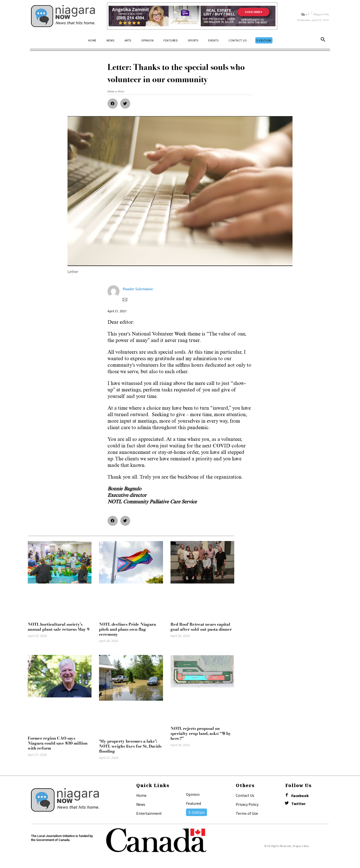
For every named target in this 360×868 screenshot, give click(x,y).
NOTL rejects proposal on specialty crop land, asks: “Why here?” (201, 733)
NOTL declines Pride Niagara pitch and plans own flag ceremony (127, 629)
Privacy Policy (247, 804)
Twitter (298, 804)
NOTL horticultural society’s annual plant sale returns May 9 (59, 627)
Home (141, 795)
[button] (323, 40)
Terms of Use (247, 813)
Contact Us (245, 795)
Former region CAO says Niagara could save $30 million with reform (58, 743)
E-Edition (196, 812)
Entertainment (149, 813)
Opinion (193, 794)
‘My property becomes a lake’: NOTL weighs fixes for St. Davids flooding (130, 746)
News (141, 804)
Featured (193, 803)
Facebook (300, 796)
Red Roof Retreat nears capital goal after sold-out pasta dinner (201, 627)
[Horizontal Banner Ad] (192, 16)
